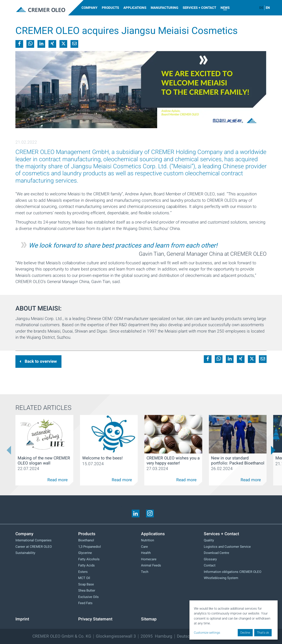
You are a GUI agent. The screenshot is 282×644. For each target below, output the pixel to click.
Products (110, 8)
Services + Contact (199, 8)
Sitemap (149, 619)
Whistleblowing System (221, 578)
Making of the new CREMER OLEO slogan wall (44, 461)
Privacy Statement (95, 619)
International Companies (33, 540)
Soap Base (86, 584)
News (225, 8)
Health (146, 553)
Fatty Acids (86, 565)
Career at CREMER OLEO (34, 547)
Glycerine (85, 553)
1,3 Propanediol (90, 547)
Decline (245, 633)
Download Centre (216, 553)
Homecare (149, 559)
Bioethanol (86, 540)
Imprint (22, 619)
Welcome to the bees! (102, 458)
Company (89, 8)
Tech (145, 572)
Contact (210, 565)
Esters (83, 572)
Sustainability (25, 553)
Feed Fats (85, 603)
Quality (209, 540)
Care (144, 547)
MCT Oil (84, 578)
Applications (135, 8)
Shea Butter (87, 590)
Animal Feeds (151, 565)
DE (261, 8)
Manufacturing (164, 8)
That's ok (263, 633)
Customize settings (207, 633)
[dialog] (234, 620)
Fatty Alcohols (89, 559)
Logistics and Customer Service (227, 547)
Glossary (210, 559)
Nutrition (147, 540)
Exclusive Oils (88, 597)
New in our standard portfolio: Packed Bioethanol (238, 461)
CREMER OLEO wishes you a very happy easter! (173, 461)
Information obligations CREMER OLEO (233, 572)
